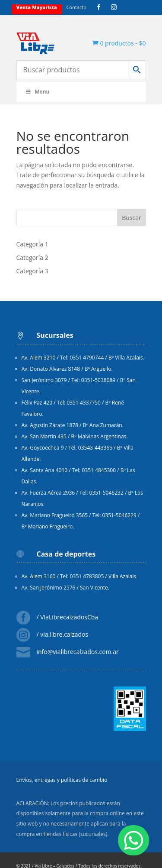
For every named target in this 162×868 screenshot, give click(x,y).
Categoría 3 (32, 271)
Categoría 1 (32, 244)
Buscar (132, 218)
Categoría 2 (32, 257)
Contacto (76, 7)
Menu (37, 92)
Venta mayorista (37, 7)
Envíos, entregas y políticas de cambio (62, 780)
